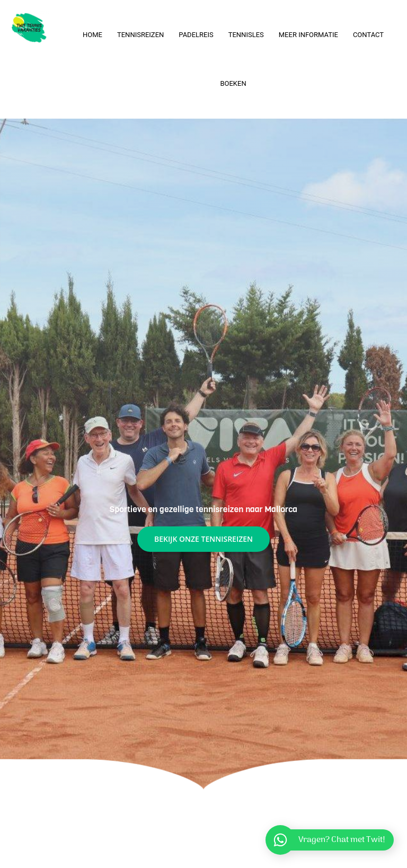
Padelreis (196, 35)
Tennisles (246, 35)
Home (92, 35)
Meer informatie (308, 35)
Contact (368, 35)
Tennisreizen (140, 35)
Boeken (233, 83)
